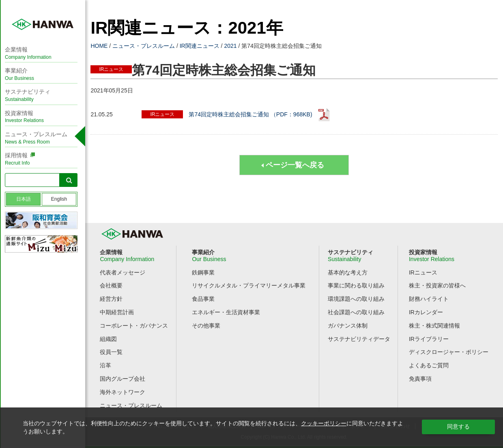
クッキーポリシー (324, 423)
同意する (458, 427)
